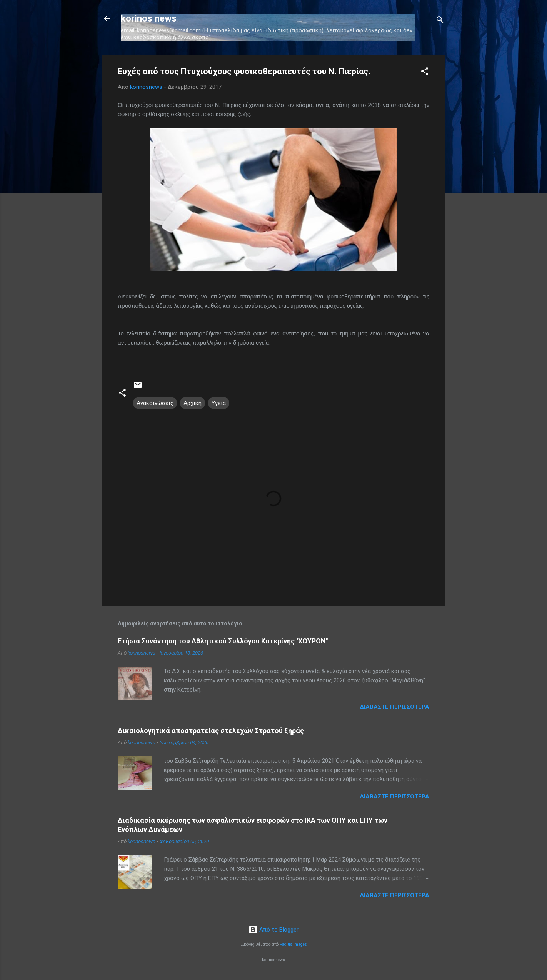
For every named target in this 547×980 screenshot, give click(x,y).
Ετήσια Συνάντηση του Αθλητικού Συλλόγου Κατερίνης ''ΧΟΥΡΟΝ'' (223, 641)
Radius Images (293, 944)
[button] (425, 72)
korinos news (149, 18)
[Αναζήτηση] (440, 21)
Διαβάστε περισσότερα (394, 707)
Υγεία (219, 403)
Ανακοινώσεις (155, 403)
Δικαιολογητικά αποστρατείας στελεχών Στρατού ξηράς (211, 731)
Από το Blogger (273, 930)
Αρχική (193, 403)
